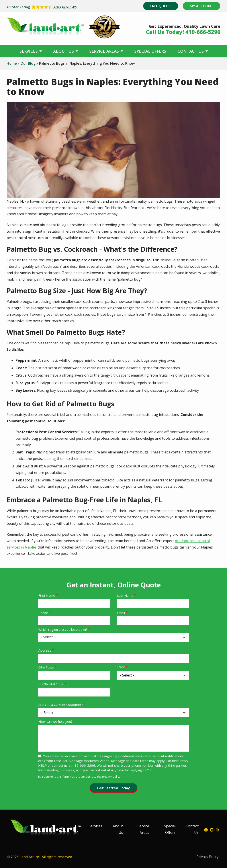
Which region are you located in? (63, 629)
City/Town (46, 667)
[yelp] (217, 829)
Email (121, 613)
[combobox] (113, 637)
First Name (47, 595)
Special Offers (150, 51)
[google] (212, 829)
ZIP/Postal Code (51, 684)
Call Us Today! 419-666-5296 (183, 32)
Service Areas (105, 51)
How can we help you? (55, 721)
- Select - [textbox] (48, 637)
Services (29, 51)
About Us (64, 51)
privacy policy (111, 776)
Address (45, 650)
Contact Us (191, 51)
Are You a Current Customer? (61, 704)
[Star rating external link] (60, 7)
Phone (43, 613)
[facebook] (206, 829)
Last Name (125, 595)
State (121, 667)
